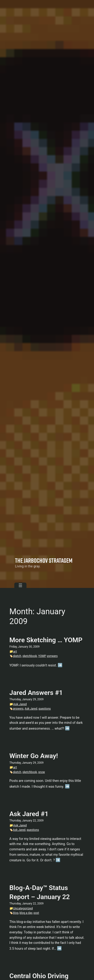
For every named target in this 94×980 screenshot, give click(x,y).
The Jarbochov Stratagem (44, 560)
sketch (17, 656)
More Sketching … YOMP (46, 640)
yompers (52, 656)
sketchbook (30, 656)
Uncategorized (23, 908)
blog (16, 913)
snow (42, 772)
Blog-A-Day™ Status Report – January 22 (40, 892)
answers (18, 709)
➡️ (60, 665)
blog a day (26, 913)
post (36, 913)
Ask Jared (20, 704)
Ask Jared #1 (29, 814)
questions (45, 709)
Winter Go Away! (34, 756)
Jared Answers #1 (36, 693)
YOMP (42, 656)
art (15, 651)
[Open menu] (20, 585)
